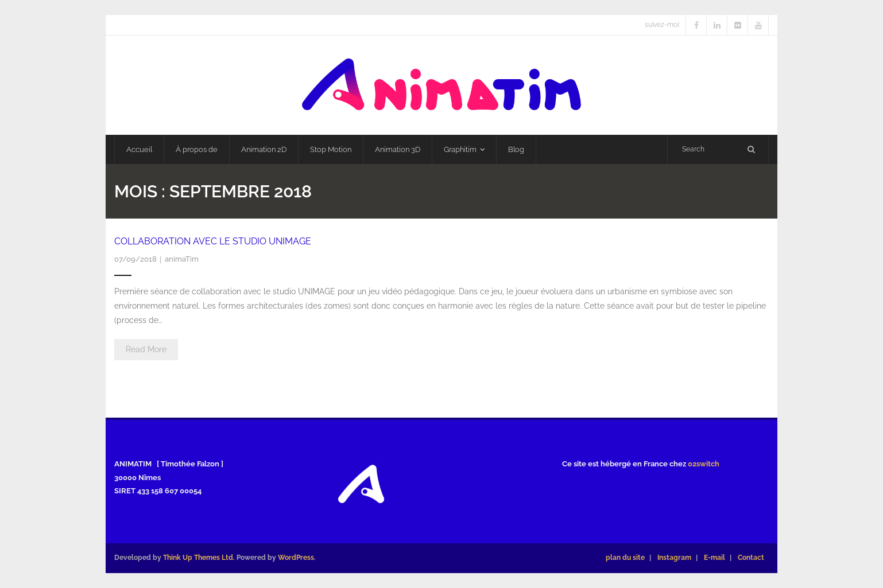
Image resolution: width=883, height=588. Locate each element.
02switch (704, 464)
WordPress (296, 558)
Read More (146, 349)
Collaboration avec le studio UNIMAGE (213, 241)
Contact (751, 558)
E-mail (714, 558)
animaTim (182, 259)
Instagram (674, 558)
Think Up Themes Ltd (198, 558)
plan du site (625, 558)
